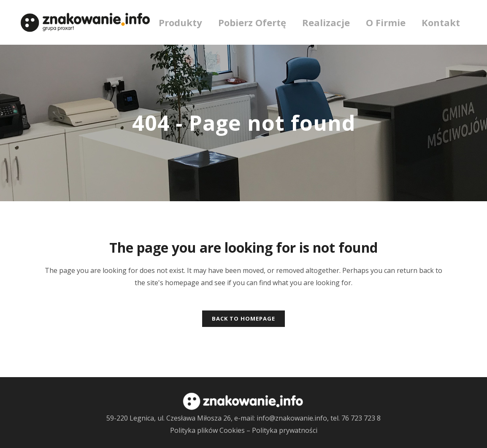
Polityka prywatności (285, 430)
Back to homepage (243, 318)
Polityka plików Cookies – (211, 430)
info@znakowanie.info (292, 418)
